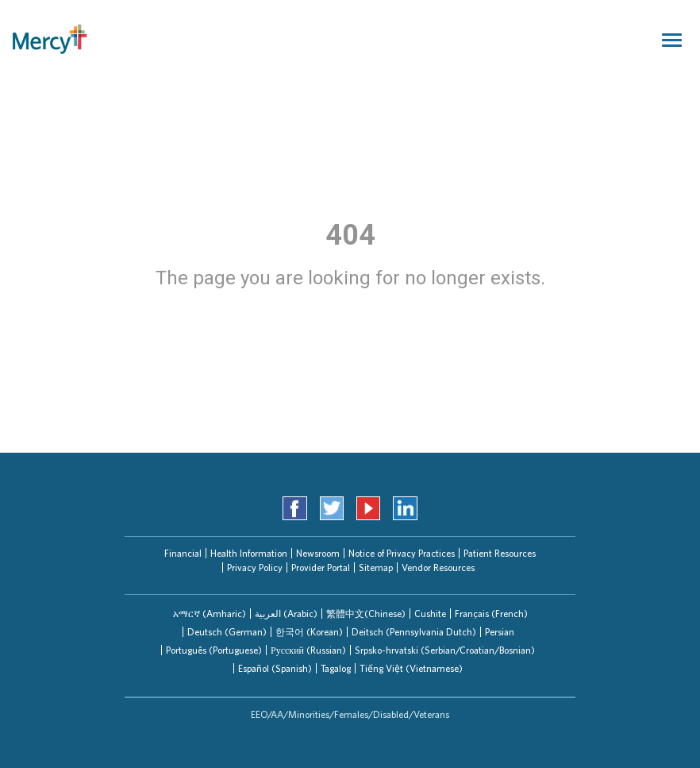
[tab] (210, 614)
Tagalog (336, 668)
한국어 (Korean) (309, 632)
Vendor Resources (438, 567)
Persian (500, 632)
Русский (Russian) (308, 650)
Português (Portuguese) (214, 650)
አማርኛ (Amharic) (210, 614)
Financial (183, 553)
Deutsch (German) (227, 632)
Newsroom (318, 553)
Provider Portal (321, 567)
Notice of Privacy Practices (402, 553)
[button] (210, 614)
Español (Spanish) (275, 668)
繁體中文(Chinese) (366, 614)
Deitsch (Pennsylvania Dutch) (414, 632)
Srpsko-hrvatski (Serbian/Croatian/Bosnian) (445, 650)
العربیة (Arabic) (286, 614)
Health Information (249, 553)
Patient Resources (500, 553)
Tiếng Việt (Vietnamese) (411, 668)
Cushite (430, 614)
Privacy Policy (255, 567)
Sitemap (376, 567)
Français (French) (491, 614)
